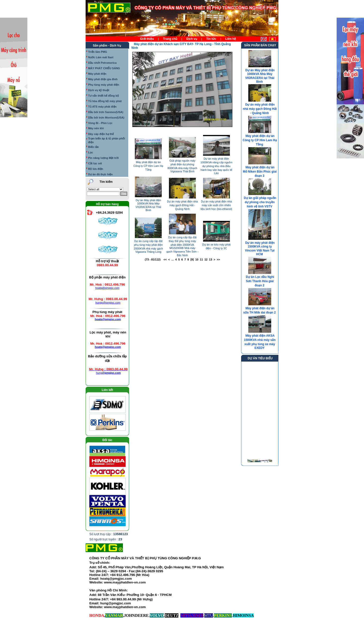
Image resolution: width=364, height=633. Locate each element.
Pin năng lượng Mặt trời (103, 158)
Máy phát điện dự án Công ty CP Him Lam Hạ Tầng (148, 166)
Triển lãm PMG (98, 52)
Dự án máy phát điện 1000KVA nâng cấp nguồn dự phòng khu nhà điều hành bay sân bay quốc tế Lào (216, 166)
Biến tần (93, 147)
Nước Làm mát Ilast (101, 57)
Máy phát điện (97, 74)
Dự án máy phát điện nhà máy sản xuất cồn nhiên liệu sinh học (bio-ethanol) (216, 205)
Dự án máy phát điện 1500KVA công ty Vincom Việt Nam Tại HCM (260, 249)
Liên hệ (231, 39)
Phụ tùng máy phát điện (104, 85)
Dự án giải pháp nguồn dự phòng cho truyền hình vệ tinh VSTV (260, 202)
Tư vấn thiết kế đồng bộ (104, 96)
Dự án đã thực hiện (100, 174)
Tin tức (211, 39)
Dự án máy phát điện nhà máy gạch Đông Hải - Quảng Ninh (182, 205)
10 (197, 259)
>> (218, 259)
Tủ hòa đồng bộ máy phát (105, 101)
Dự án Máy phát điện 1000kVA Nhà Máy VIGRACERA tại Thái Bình (260, 76)
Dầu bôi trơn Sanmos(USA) (106, 112)
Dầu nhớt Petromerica (102, 63)
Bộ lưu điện (96, 169)
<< (165, 259)
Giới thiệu (147, 39)
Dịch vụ (192, 39)
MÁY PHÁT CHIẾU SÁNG (104, 68)
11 (201, 259)
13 (210, 259)
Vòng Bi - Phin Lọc (100, 123)
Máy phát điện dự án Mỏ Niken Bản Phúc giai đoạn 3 (260, 172)
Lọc (91, 152)
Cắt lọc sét (95, 163)
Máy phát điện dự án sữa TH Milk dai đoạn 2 (260, 310)
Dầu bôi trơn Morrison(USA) (106, 118)
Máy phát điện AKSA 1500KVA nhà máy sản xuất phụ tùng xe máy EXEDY (260, 342)
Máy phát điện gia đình (103, 79)
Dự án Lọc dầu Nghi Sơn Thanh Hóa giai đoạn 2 (260, 281)
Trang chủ (170, 39)
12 (206, 259)
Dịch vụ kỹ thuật (99, 90)
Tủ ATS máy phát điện (102, 107)
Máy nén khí (96, 128)
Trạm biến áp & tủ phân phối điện (106, 140)
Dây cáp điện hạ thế (101, 134)
